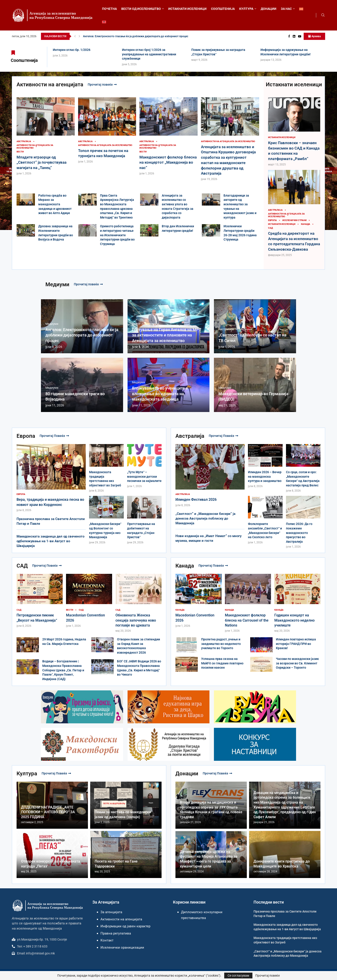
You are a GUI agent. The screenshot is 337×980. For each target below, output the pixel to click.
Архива (314, 36)
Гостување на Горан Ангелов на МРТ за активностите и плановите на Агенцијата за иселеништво (167, 335)
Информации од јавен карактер (125, 926)
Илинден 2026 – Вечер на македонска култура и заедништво (265, 476)
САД (22, 566)
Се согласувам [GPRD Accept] (238, 976)
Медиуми (57, 284)
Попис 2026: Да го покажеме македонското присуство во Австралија (299, 533)
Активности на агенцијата (50, 85)
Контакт (107, 940)
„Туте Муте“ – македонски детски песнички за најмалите (144, 476)
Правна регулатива (116, 933)
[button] (75, 36)
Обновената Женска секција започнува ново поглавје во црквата (136, 620)
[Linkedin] (294, 36)
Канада (185, 566)
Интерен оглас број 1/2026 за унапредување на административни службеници (149, 54)
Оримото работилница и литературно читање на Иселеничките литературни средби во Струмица (117, 235)
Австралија (190, 436)
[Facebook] (289, 36)
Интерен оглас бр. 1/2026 (72, 50)
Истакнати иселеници (294, 85)
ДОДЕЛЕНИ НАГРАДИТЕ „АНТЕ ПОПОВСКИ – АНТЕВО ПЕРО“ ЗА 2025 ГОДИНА (48, 812)
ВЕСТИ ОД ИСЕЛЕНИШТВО (141, 9)
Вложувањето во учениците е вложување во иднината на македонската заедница (160, 394)
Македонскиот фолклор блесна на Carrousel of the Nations (247, 620)
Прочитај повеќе (102, 85)
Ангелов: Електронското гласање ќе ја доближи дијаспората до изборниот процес (136, 36)
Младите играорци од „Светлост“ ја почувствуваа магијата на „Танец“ (42, 163)
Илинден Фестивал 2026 (196, 500)
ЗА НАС (286, 9)
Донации (187, 774)
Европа (26, 436)
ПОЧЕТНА (109, 9)
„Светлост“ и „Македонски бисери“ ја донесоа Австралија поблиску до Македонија (205, 518)
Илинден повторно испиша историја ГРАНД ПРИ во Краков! (296, 644)
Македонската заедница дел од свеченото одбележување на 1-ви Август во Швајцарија (50, 541)
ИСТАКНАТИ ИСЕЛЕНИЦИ (187, 9)
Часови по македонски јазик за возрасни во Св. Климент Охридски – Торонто (297, 663)
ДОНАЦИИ (269, 9)
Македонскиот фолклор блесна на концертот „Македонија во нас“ (168, 163)
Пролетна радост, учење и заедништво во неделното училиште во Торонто (221, 644)
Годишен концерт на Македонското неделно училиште (294, 620)
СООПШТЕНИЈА (223, 9)
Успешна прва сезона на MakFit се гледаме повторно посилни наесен (222, 663)
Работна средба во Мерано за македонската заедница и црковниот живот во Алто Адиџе (55, 204)
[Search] (323, 15)
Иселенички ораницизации (122, 947)
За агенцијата (111, 912)
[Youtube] (300, 36)
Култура (27, 774)
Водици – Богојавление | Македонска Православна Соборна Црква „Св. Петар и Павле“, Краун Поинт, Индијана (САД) (63, 670)
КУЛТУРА (246, 9)
